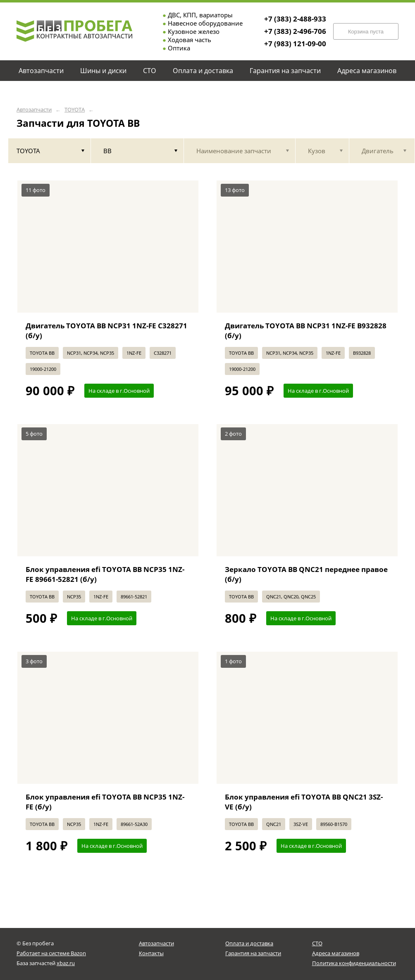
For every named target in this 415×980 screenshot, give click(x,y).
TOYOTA (75, 110)
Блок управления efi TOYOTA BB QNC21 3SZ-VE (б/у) (304, 802)
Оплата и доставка (249, 943)
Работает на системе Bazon (51, 953)
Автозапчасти (34, 110)
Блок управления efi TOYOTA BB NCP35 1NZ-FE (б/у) (105, 802)
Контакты (151, 953)
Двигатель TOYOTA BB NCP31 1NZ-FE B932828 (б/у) (306, 331)
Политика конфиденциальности (354, 963)
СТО (317, 943)
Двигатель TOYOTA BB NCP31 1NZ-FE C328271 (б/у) (106, 331)
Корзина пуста (366, 32)
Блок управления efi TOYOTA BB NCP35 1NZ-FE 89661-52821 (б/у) (105, 574)
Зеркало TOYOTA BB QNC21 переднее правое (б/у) (306, 574)
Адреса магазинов (336, 953)
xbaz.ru (66, 963)
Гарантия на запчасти (253, 953)
